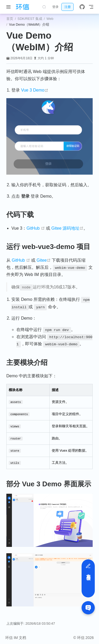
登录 (55, 7)
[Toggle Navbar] (91, 7)
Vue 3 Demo (35, 90)
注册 (68, 7)
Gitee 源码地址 (68, 228)
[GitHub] (82, 7)
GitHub (36, 228)
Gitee (44, 260)
